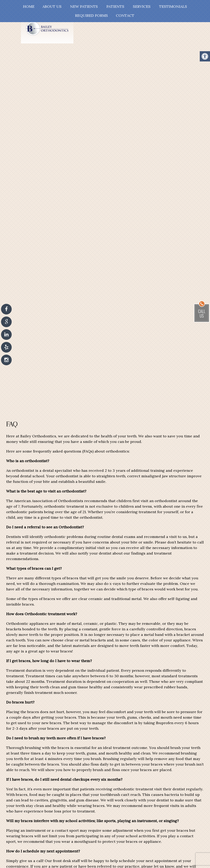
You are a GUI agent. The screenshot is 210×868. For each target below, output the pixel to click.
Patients (115, 6)
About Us (52, 6)
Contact (125, 15)
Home (29, 6)
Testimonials (173, 6)
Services (142, 6)
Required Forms (91, 15)
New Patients (84, 6)
